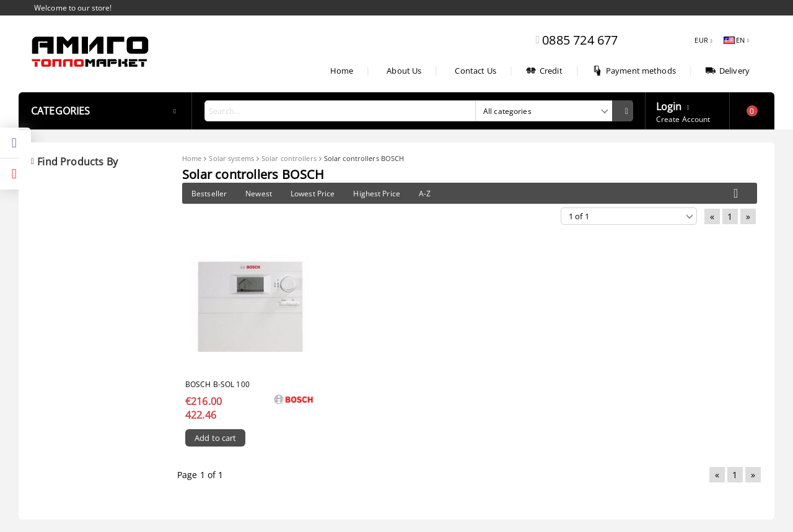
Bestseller (209, 194)
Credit (544, 71)
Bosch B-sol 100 (217, 384)
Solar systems (231, 158)
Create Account (683, 119)
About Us (404, 71)
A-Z (425, 194)
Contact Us (475, 71)
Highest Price (377, 194)
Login (669, 105)
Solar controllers (289, 158)
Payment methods (634, 71)
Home (342, 71)
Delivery (728, 71)
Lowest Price (313, 194)
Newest (259, 194)
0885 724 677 (580, 40)
